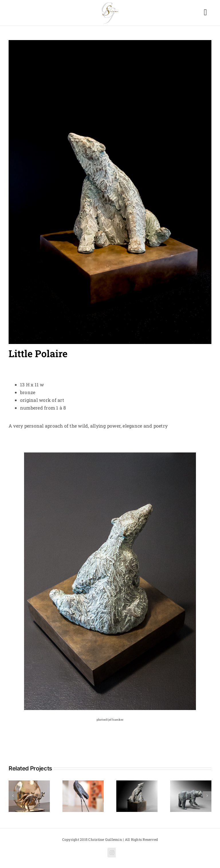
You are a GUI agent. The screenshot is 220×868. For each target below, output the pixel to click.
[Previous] (13, 796)
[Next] (207, 796)
